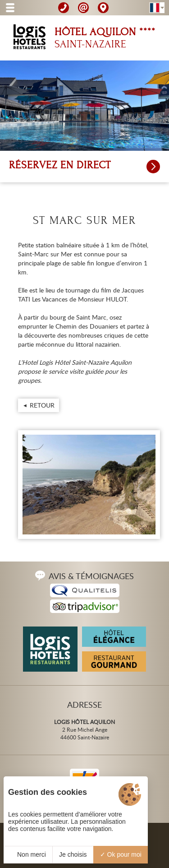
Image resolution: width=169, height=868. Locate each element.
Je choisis (73, 854)
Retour (42, 405)
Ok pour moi (121, 854)
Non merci (28, 854)
